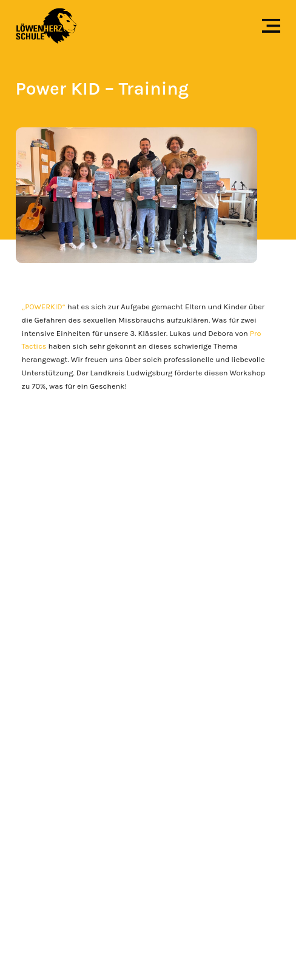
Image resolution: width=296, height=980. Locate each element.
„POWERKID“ (44, 307)
